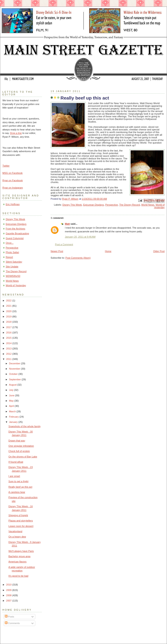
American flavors (18, 562)
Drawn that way (17, 441)
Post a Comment (64, 244)
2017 (9, 327)
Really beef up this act (20, 487)
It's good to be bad (19, 576)
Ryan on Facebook (13, 180)
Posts (10, 617)
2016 (9, 333)
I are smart (14, 476)
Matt (67, 224)
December (15, 363)
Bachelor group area (20, 556)
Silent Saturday (14, 262)
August (13, 385)
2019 (9, 317)
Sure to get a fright (19, 481)
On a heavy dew (17, 537)
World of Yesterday (159, 206)
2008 (9, 595)
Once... (10, 243)
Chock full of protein (19, 451)
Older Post (159, 251)
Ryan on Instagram (13, 188)
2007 (9, 601)
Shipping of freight (18, 515)
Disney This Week (72, 205)
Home (108, 251)
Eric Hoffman (13, 204)
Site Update (12, 267)
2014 (9, 343)
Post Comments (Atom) (78, 258)
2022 (9, 301)
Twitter (6, 166)
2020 (9, 311)
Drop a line (16, 133)
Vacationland (15, 531)
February (14, 417)
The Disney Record (130, 205)
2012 (9, 354)
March (13, 411)
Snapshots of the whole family (25, 426)
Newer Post (57, 251)
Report (9, 257)
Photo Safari (12, 252)
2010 (9, 585)
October (14, 374)
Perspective (112, 205)
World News (148, 205)
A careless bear (17, 492)
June (12, 395)
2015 (9, 338)
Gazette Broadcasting (17, 233)
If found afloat (16, 462)
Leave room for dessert (21, 526)
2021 (9, 306)
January (14, 422)
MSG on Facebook (12, 173)
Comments (12, 623)
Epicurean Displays (94, 205)
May (12, 401)
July (12, 390)
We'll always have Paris (21, 551)
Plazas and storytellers (21, 521)
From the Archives (15, 229)
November (15, 369)
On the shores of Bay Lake (23, 457)
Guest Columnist (15, 238)
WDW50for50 (13, 276)
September (15, 379)
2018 (9, 322)
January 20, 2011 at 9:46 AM (80, 237)
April (12, 406)
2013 (9, 349)
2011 (9, 359)
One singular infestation (21, 446)
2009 (9, 590)
